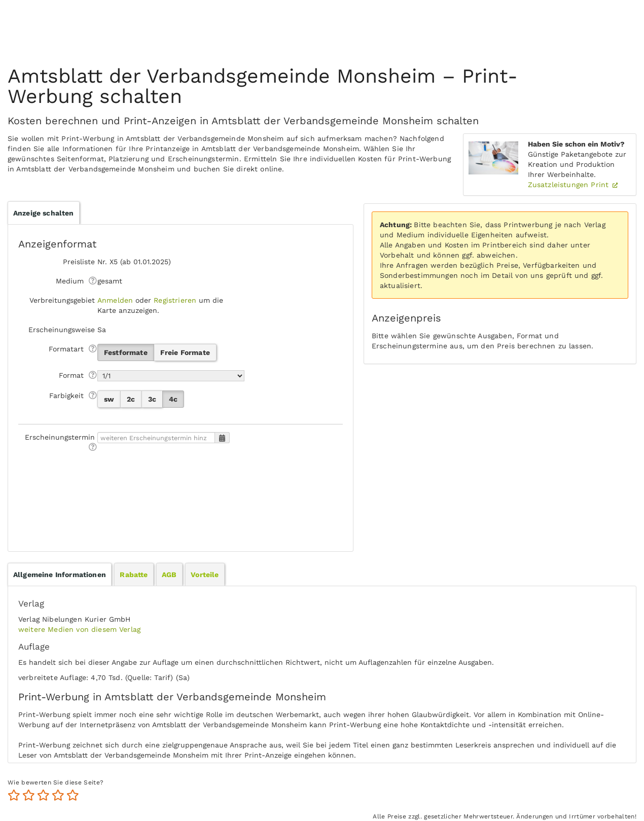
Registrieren (175, 300)
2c (131, 399)
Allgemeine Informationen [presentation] (60, 575)
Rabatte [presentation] (134, 575)
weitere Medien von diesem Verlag (79, 629)
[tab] (60, 575)
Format (71, 375)
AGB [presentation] (169, 575)
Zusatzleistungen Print (570, 185)
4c (173, 399)
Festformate (126, 352)
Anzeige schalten (44, 213)
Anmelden (115, 300)
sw (109, 399)
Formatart (66, 349)
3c (152, 399)
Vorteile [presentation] (205, 575)
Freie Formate (185, 352)
